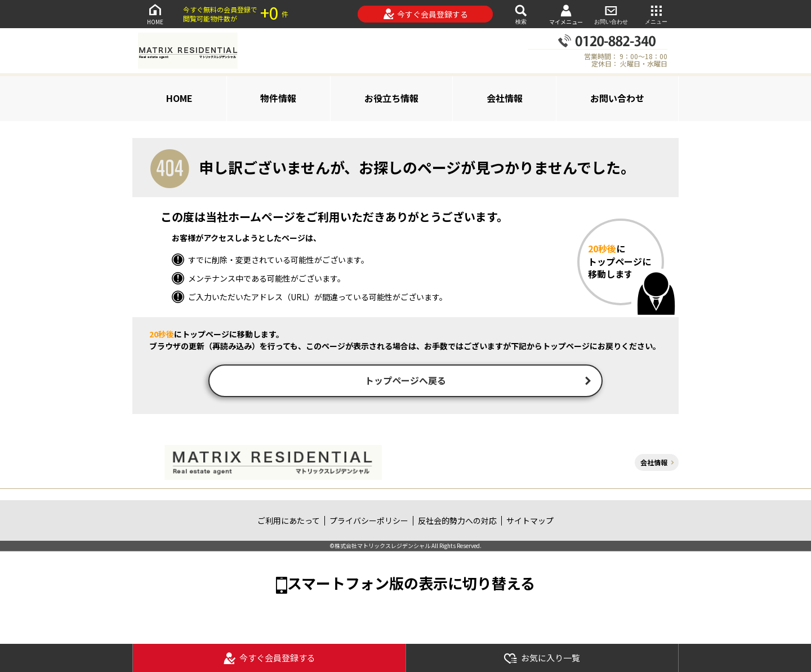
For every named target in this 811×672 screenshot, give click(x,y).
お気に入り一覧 (542, 658)
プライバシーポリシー (369, 522)
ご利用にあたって (289, 522)
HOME (155, 14)
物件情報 (278, 98)
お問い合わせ (611, 14)
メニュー (656, 14)
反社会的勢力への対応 (457, 522)
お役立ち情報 (391, 98)
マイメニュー (566, 14)
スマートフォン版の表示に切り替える (411, 584)
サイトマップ (530, 522)
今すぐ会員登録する (425, 14)
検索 (521, 14)
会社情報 (505, 98)
